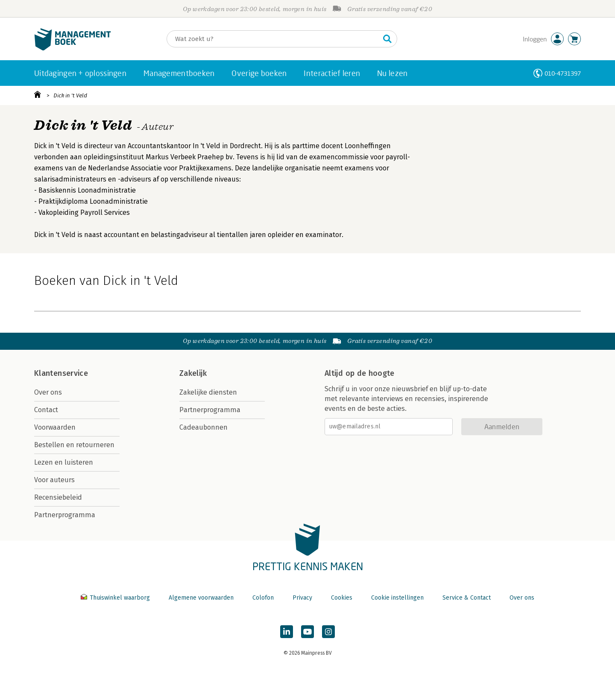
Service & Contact (467, 598)
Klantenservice (61, 373)
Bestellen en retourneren (74, 445)
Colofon (263, 598)
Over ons (48, 392)
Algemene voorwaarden (201, 598)
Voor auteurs (54, 480)
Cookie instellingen (397, 598)
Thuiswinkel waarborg (116, 598)
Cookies (342, 598)
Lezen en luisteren (64, 462)
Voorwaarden (55, 427)
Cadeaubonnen (204, 427)
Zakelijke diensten (208, 392)
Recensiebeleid (58, 497)
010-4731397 (563, 73)
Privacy (302, 598)
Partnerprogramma (65, 515)
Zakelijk (193, 373)
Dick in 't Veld (70, 95)
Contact (46, 410)
